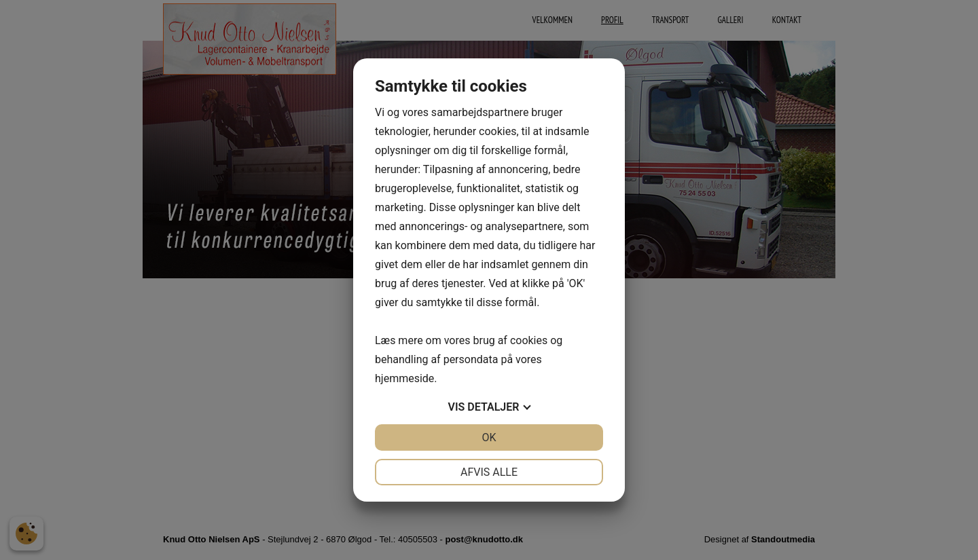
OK (489, 437)
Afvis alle (489, 472)
